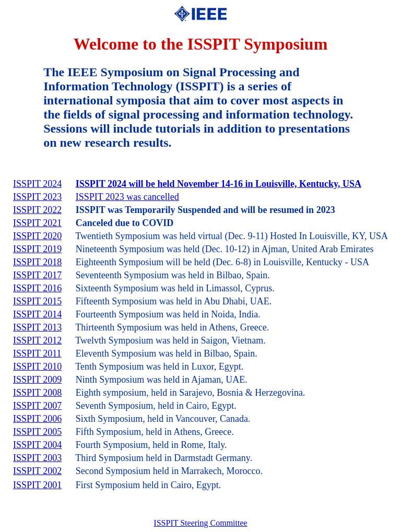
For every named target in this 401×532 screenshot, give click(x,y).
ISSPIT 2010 (37, 367)
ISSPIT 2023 (37, 197)
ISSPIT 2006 (37, 419)
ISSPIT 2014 (37, 314)
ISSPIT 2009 (37, 380)
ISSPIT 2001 (37, 485)
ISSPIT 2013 (37, 327)
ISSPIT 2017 (37, 275)
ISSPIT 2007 (37, 406)
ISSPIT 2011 (37, 353)
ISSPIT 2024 (37, 184)
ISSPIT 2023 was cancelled (127, 197)
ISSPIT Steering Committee (200, 523)
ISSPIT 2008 (37, 393)
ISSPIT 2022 (37, 210)
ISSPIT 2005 (37, 432)
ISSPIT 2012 (37, 340)
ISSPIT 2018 (37, 262)
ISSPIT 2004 (37, 445)
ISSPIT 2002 (37, 471)
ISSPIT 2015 (37, 301)
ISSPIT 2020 (37, 236)
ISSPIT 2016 (37, 288)
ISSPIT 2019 (37, 249)
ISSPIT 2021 (37, 223)
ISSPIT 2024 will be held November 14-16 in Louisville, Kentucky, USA (219, 184)
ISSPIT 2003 (37, 458)
